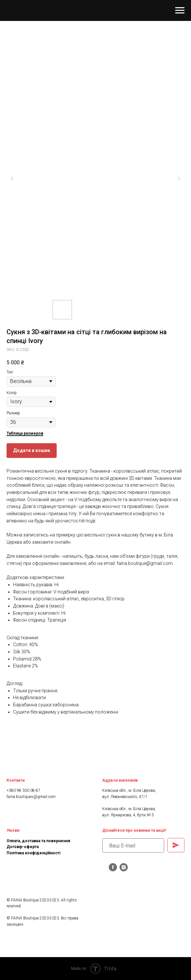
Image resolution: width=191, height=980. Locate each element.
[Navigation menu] (180, 10)
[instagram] (124, 870)
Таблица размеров (25, 433)
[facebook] (113, 870)
